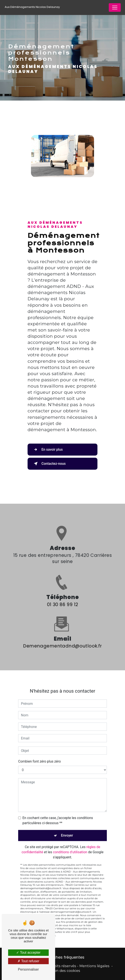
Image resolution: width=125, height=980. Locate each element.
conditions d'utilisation (70, 847)
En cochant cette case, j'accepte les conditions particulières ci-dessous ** (58, 815)
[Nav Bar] (115, 7)
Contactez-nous (49, 464)
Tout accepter (28, 953)
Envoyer (67, 830)
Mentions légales (94, 966)
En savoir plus (47, 450)
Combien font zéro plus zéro (40, 756)
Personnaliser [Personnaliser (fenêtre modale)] (28, 969)
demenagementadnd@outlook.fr (62, 641)
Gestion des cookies (62, 971)
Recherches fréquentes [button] (62, 957)
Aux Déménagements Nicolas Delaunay (32, 7)
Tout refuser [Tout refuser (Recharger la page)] (28, 961)
